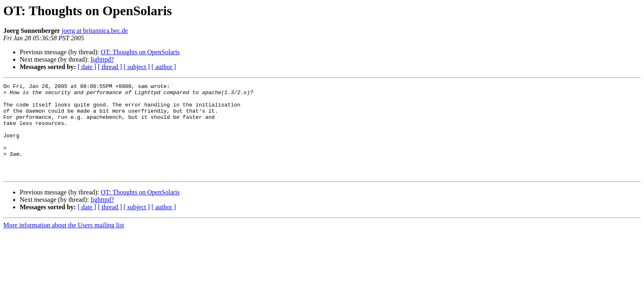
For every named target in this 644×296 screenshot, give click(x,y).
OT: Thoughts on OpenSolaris (140, 52)
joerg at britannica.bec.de (95, 31)
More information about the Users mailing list (64, 244)
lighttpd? (102, 59)
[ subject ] (137, 67)
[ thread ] (110, 67)
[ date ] (87, 67)
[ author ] (164, 67)
